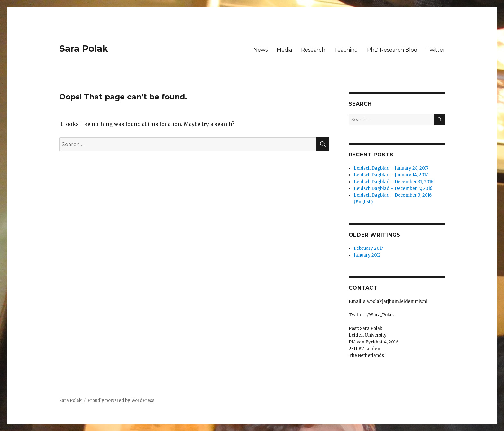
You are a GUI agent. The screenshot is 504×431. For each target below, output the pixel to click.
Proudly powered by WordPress (121, 401)
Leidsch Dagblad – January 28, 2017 (391, 168)
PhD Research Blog (392, 50)
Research (313, 50)
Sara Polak (84, 48)
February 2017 (368, 248)
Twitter (436, 50)
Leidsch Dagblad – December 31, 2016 (394, 182)
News (261, 50)
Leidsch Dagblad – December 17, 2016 (393, 188)
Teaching (346, 50)
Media (284, 50)
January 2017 (367, 255)
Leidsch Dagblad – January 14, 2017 (391, 175)
